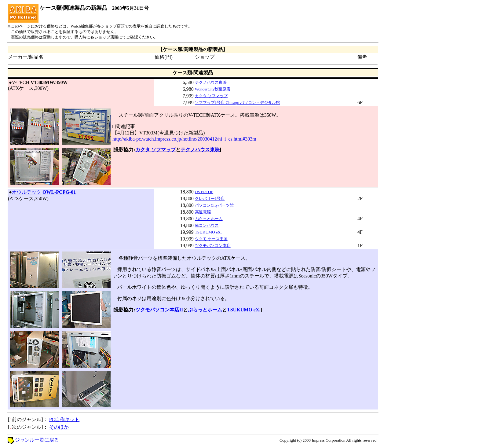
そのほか (59, 427)
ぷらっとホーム (209, 219)
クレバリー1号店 (210, 198)
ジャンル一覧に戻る (37, 440)
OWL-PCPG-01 (59, 192)
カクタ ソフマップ (211, 96)
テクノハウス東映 (211, 82)
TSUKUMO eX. (208, 232)
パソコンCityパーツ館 (214, 205)
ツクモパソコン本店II (159, 310)
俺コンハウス (207, 225)
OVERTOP (204, 192)
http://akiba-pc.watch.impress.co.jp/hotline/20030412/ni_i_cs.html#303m (184, 139)
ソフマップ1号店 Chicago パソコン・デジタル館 (238, 103)
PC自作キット (64, 419)
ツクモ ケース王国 (211, 239)
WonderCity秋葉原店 (213, 89)
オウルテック (27, 192)
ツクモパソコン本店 (213, 246)
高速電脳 (203, 212)
